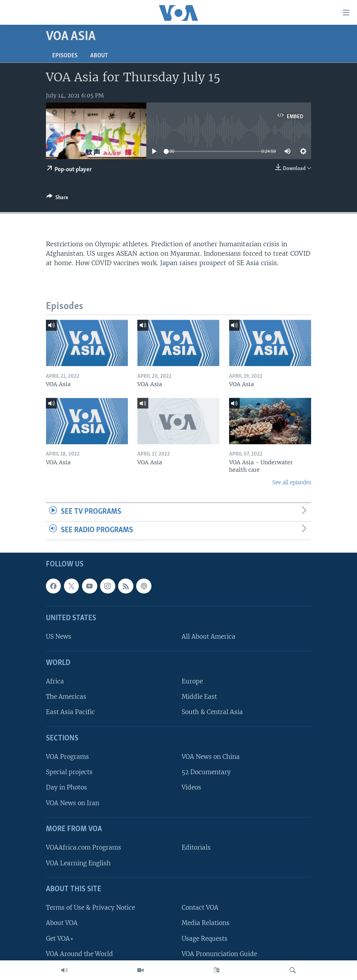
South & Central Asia (212, 712)
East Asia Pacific (70, 712)
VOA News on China (211, 757)
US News (59, 637)
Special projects (69, 772)
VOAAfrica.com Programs (84, 847)
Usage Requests (205, 938)
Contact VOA (200, 908)
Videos (191, 787)
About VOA (62, 923)
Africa (55, 681)
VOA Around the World (79, 953)
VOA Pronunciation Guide (219, 953)
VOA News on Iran (73, 803)
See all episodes (292, 483)
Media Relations (206, 923)
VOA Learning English (78, 863)
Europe (192, 681)
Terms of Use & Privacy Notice (90, 908)
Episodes (65, 56)
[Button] (57, 199)
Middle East (199, 697)
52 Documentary (206, 772)
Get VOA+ (60, 938)
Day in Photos (66, 787)
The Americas (66, 697)
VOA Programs (67, 757)
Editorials (196, 847)
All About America (209, 637)
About (99, 56)
